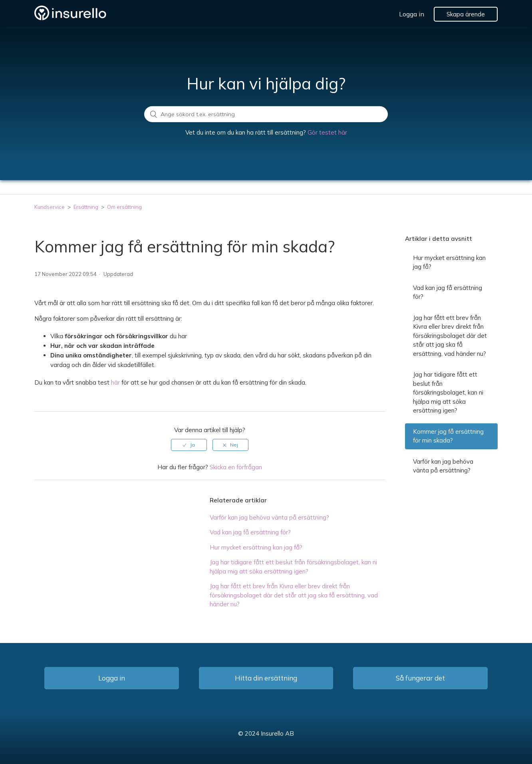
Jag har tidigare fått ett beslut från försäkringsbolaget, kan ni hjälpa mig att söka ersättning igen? (448, 392)
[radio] (189, 445)
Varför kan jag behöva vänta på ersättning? (269, 517)
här (115, 382)
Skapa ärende (466, 14)
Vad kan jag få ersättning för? (250, 532)
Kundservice (50, 207)
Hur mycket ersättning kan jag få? (256, 547)
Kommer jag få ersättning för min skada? (448, 436)
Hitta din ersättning (266, 678)
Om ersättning (124, 207)
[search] (266, 114)
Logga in (412, 14)
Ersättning (86, 207)
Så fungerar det (420, 678)
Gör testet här (327, 132)
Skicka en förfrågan (236, 467)
